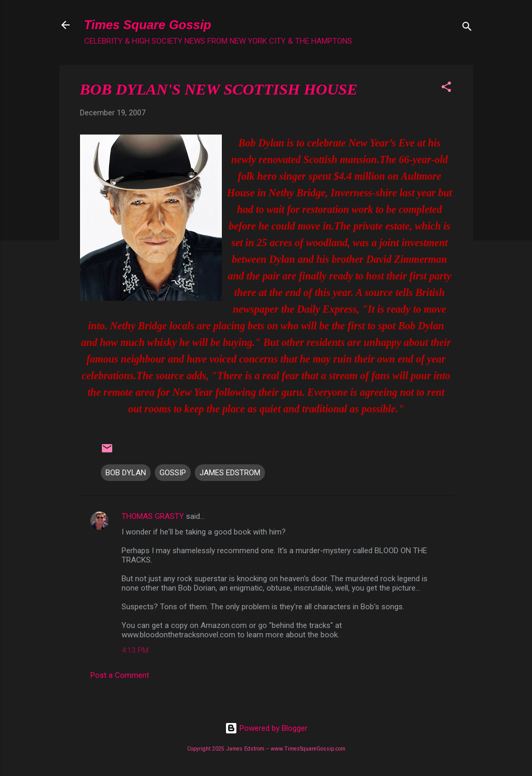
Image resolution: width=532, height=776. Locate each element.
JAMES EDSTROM (230, 473)
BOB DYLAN (126, 473)
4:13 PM (135, 650)
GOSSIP (173, 473)
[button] (446, 89)
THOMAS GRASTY (153, 516)
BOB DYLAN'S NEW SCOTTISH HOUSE (219, 89)
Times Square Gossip (148, 25)
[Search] (467, 28)
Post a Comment (120, 675)
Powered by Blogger (266, 728)
